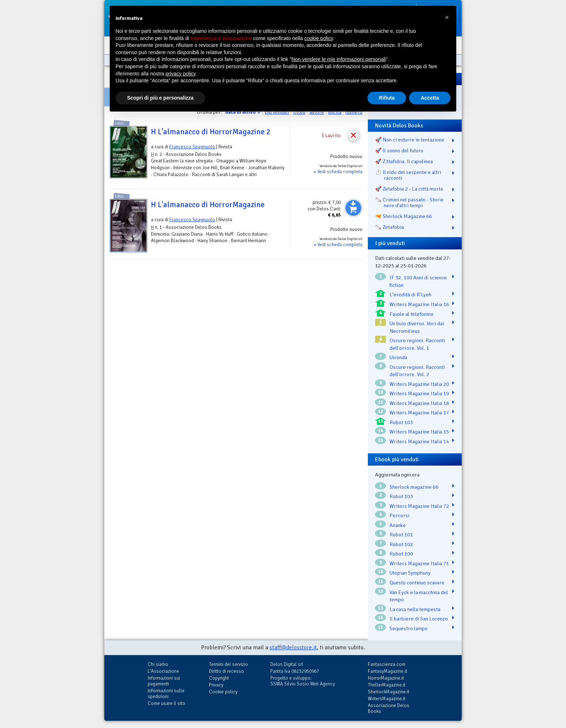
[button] (447, 17)
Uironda (398, 357)
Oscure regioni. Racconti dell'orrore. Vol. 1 (417, 344)
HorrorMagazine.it (386, 678)
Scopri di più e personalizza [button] (160, 98)
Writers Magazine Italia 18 (419, 403)
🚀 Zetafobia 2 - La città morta (409, 189)
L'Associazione (163, 671)
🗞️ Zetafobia (389, 227)
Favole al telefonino (412, 314)
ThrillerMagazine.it (387, 685)
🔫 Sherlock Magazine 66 (404, 216)
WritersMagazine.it (387, 699)
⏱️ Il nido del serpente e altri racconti (408, 175)
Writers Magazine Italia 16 (419, 304)
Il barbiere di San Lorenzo (419, 619)
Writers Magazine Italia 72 (419, 506)
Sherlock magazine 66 (414, 487)
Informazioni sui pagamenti (164, 681)
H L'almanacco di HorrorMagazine (208, 205)
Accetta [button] (430, 98)
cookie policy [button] (319, 38)
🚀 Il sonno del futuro (399, 151)
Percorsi (399, 515)
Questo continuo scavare (417, 583)
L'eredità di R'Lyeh (410, 295)
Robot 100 (401, 554)
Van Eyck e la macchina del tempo (419, 596)
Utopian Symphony (410, 573)
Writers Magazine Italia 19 (419, 393)
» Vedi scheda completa (338, 172)
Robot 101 (401, 535)
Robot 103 (401, 422)
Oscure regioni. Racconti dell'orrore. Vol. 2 (417, 371)
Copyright (219, 678)
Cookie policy (223, 692)
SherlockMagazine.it (389, 692)
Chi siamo (158, 664)
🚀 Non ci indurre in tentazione (410, 140)
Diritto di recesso (227, 671)
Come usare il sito (166, 703)
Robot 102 (401, 544)
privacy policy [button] (181, 74)
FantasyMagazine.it (388, 671)
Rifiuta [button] (387, 98)
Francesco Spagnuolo (192, 147)
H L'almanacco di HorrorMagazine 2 (211, 132)
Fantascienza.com (387, 664)
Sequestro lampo (409, 628)
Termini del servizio (228, 664)
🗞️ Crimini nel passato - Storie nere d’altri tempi (409, 202)
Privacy (216, 685)
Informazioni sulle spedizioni (166, 694)
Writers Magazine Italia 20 (419, 384)
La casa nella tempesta (415, 609)
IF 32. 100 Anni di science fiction (418, 281)
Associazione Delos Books (389, 708)
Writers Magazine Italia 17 (419, 413)
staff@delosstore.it (293, 648)
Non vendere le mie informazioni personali (338, 59)
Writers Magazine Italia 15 (419, 432)
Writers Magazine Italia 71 (419, 563)
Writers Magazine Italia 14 (419, 441)
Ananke (398, 525)
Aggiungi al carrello (353, 208)
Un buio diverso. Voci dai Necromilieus (417, 327)
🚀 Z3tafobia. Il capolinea (404, 161)
